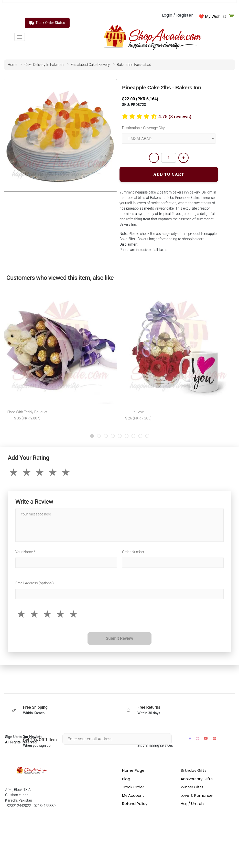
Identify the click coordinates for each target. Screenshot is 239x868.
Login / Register (177, 15)
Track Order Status (47, 23)
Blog (126, 779)
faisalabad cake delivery (90, 65)
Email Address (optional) (35, 583)
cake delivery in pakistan (44, 65)
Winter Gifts (192, 787)
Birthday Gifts (194, 770)
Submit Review (120, 638)
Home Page (133, 770)
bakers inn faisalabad (134, 65)
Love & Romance (197, 795)
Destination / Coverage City (143, 128)
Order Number (133, 552)
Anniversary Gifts (197, 779)
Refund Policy (135, 804)
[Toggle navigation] (20, 37)
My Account (133, 795)
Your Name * (25, 552)
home (12, 65)
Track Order (133, 787)
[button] (92, 436)
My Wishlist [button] (215, 16)
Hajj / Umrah (192, 804)
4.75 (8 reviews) (175, 117)
